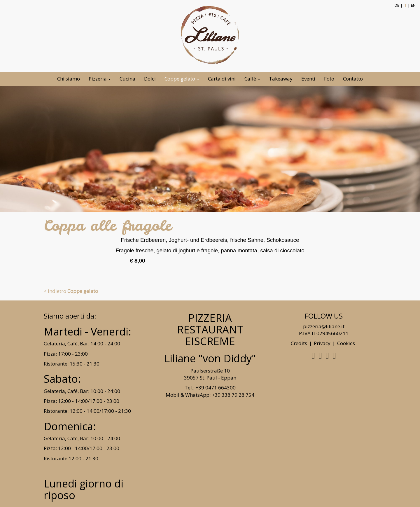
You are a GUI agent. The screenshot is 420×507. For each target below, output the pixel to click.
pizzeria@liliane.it (324, 326)
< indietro (71, 291)
